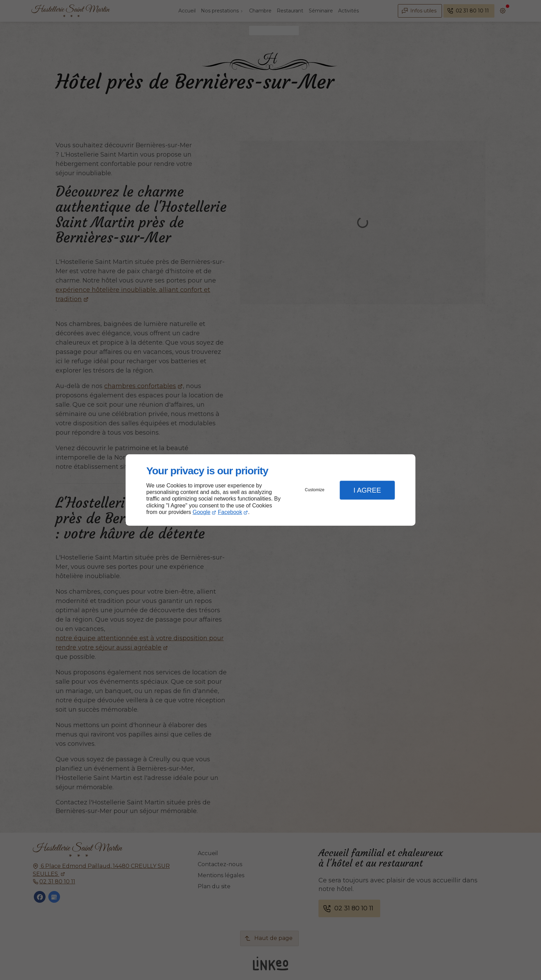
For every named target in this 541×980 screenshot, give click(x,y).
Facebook (230, 512)
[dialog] (270, 490)
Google (201, 512)
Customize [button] (315, 490)
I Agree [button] (367, 490)
